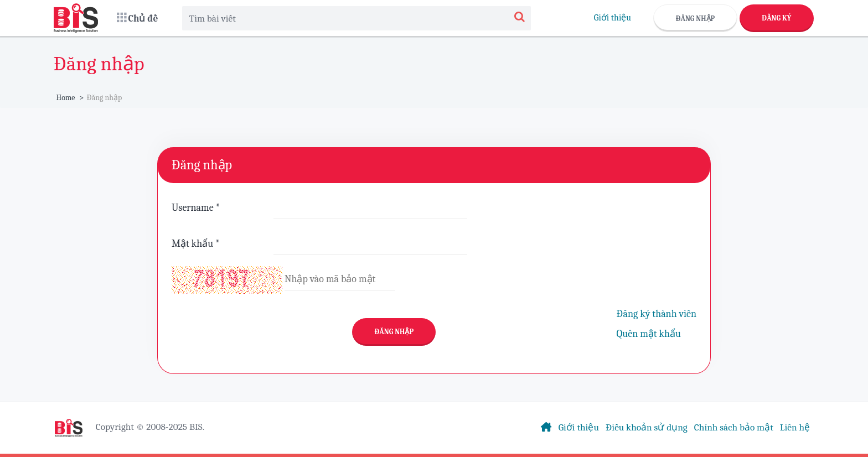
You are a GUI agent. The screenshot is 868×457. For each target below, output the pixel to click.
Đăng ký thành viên (657, 314)
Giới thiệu (613, 18)
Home (66, 98)
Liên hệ (795, 427)
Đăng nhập (696, 19)
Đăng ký (776, 18)
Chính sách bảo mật (734, 427)
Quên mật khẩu (649, 334)
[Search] (520, 18)
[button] (138, 18)
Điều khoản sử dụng (647, 427)
